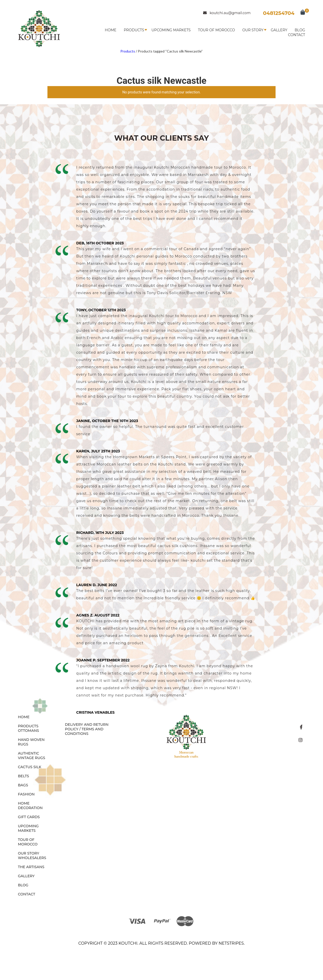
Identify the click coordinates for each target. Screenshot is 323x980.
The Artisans (31, 867)
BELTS (23, 776)
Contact (297, 35)
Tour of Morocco (217, 30)
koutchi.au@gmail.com (227, 13)
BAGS (23, 785)
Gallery (279, 30)
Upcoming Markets (171, 30)
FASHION (26, 794)
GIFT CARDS (29, 817)
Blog (300, 30)
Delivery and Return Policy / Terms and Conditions (87, 729)
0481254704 (279, 13)
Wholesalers (32, 858)
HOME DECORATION (30, 806)
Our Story (253, 30)
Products (134, 30)
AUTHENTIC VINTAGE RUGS (32, 756)
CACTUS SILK (30, 767)
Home (111, 30)
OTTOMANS (29, 731)
